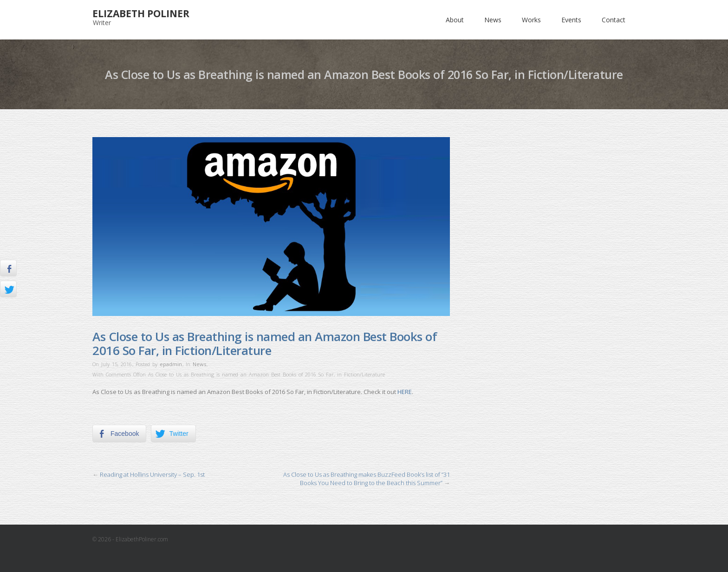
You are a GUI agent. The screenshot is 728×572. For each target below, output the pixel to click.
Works (531, 20)
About (455, 20)
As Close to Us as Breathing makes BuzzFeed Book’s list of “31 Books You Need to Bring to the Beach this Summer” (367, 479)
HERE (405, 392)
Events (571, 20)
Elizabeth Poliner (141, 14)
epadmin (171, 364)
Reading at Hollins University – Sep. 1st (152, 474)
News (493, 20)
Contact (614, 20)
